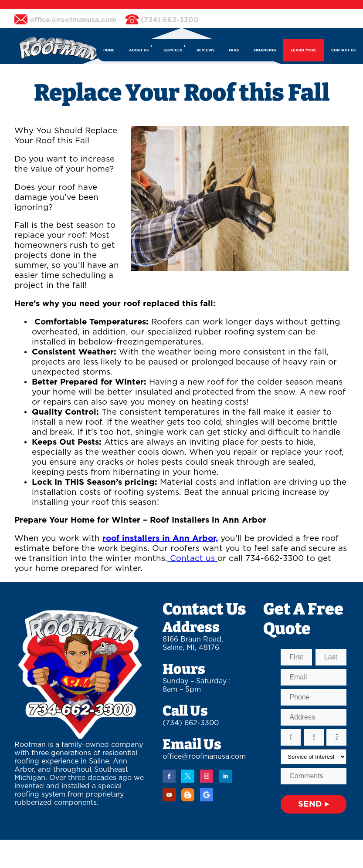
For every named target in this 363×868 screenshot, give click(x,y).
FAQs (234, 50)
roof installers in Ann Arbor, (160, 539)
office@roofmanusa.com (204, 757)
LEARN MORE (304, 50)
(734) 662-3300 (191, 723)
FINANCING (265, 50)
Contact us (192, 559)
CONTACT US (343, 50)
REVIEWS (205, 50)
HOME (109, 50)
